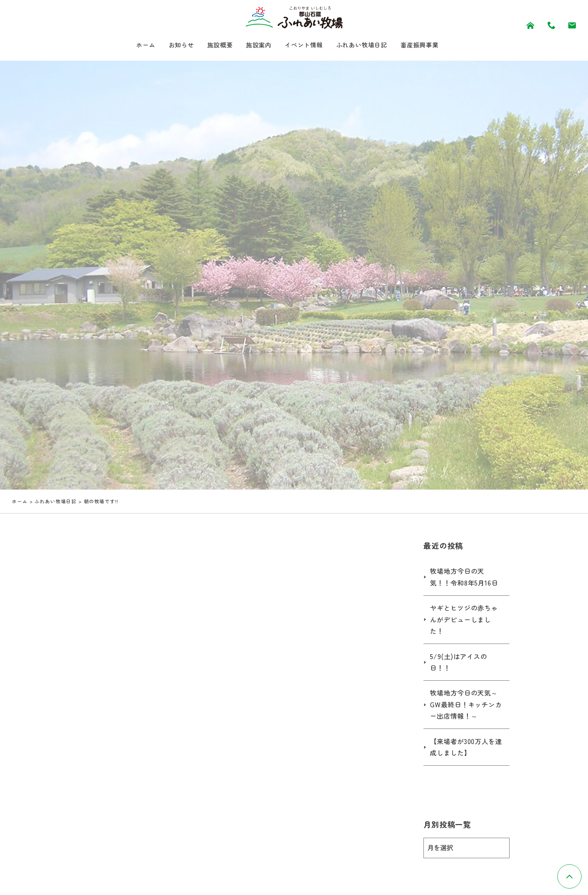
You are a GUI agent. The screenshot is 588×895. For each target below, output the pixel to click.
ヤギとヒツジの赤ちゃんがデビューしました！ (466, 620)
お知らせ (171, 45)
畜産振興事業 (431, 45)
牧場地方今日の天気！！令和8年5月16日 (466, 578)
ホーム (133, 45)
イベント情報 (304, 45)
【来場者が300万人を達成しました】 (464, 749)
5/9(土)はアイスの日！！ (460, 663)
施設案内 (255, 45)
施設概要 (213, 45)
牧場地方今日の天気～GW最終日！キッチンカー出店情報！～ (466, 706)
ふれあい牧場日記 (368, 45)
